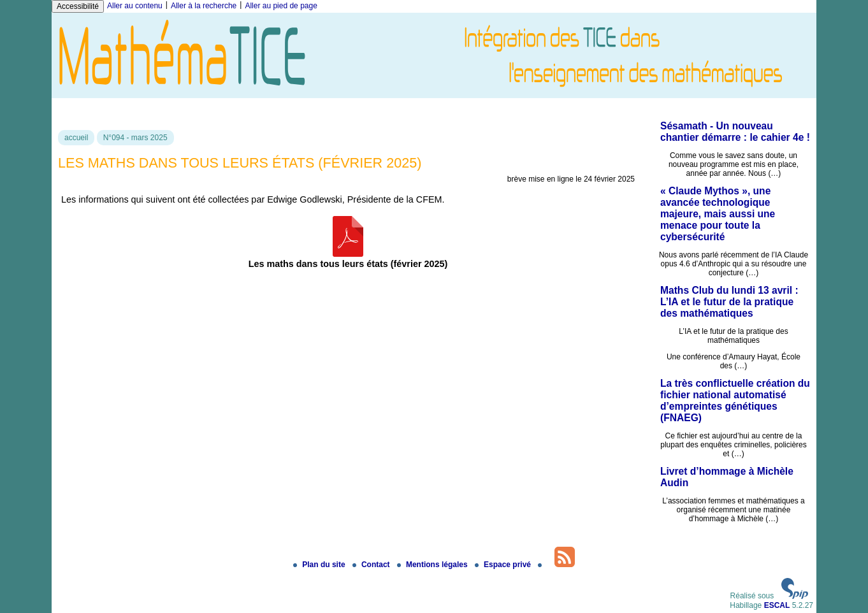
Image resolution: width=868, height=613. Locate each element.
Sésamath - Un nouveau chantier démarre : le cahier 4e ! (735, 132)
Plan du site (320, 565)
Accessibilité (78, 6)
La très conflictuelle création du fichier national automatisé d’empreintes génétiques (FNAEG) (735, 400)
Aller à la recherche (204, 6)
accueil (76, 138)
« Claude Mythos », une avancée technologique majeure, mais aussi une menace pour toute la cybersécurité (718, 214)
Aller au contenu (135, 6)
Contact (372, 565)
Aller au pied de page (281, 6)
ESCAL (777, 605)
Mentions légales (433, 565)
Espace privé (504, 565)
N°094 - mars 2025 (135, 138)
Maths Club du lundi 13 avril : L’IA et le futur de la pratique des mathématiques (729, 302)
